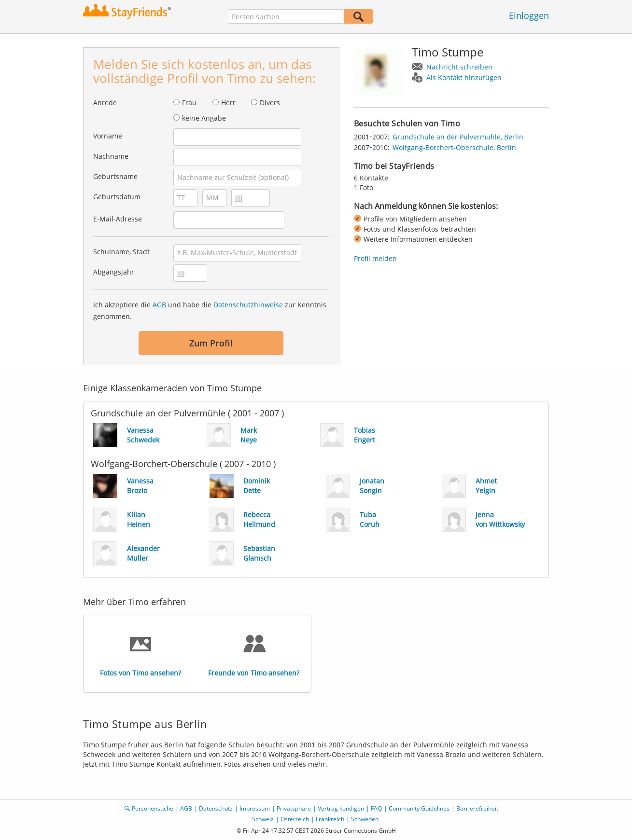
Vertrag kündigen (341, 808)
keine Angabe (204, 118)
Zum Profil (211, 343)
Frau (189, 103)
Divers (270, 103)
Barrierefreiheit (477, 808)
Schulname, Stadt (121, 252)
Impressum (255, 808)
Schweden (365, 819)
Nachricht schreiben (459, 67)
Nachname (111, 156)
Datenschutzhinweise (248, 305)
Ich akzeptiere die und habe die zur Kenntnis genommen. (210, 310)
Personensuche (153, 808)
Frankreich (330, 819)
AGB (159, 305)
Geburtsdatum (117, 197)
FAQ (376, 808)
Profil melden (375, 258)
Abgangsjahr (114, 272)
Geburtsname (115, 176)
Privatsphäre (294, 808)
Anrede (105, 103)
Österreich (295, 819)
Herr (228, 103)
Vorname (108, 136)
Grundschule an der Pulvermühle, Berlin (458, 137)
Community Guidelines (419, 808)
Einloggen (529, 15)
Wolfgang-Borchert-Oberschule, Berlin (454, 147)
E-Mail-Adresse (118, 219)
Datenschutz (216, 808)
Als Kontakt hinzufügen (464, 77)
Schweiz (263, 819)
